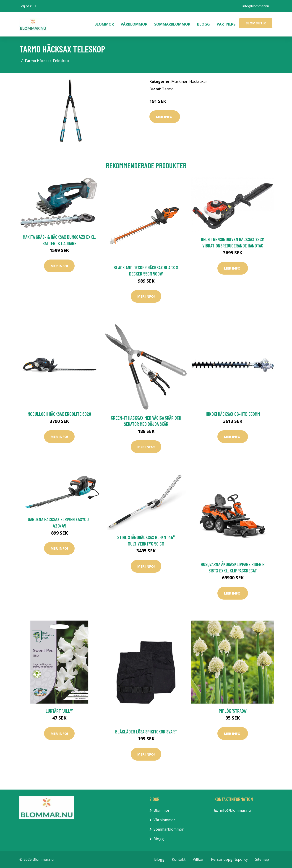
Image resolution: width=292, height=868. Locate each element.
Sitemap (262, 859)
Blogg (203, 24)
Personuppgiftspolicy (229, 859)
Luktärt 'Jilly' (59, 711)
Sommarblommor (172, 24)
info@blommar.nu (256, 6)
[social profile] (36, 6)
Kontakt (179, 859)
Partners (226, 24)
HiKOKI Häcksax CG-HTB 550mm (233, 414)
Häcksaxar (198, 81)
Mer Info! (165, 117)
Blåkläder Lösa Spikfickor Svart (146, 732)
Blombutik (256, 23)
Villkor (198, 859)
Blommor (104, 24)
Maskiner (179, 81)
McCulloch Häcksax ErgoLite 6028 (59, 414)
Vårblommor (134, 24)
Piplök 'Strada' (233, 711)
